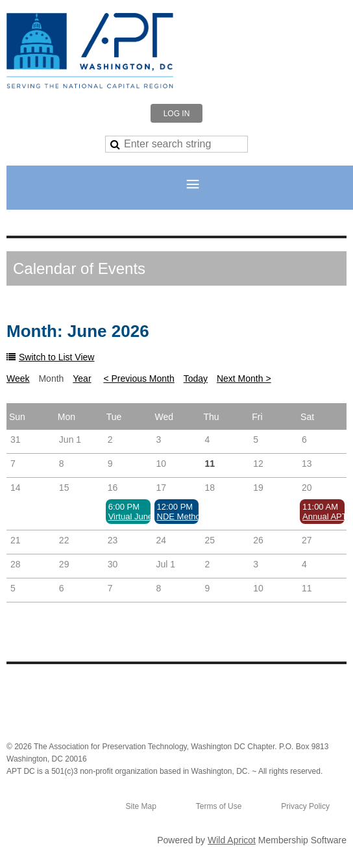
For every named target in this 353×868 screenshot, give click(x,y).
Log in (177, 114)
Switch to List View (56, 357)
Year (82, 378)
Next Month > (244, 378)
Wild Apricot (232, 840)
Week (18, 378)
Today (196, 378)
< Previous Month (139, 378)
